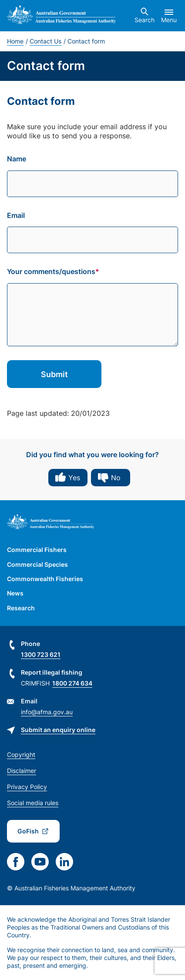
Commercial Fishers (37, 550)
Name (17, 159)
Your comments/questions (51, 271)
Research (21, 608)
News (15, 593)
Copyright (21, 754)
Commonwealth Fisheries (45, 579)
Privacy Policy (27, 787)
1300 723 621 (41, 654)
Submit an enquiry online (58, 730)
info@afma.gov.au (47, 712)
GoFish (28, 831)
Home (15, 41)
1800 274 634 (72, 683)
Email (16, 215)
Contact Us (45, 41)
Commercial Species (37, 564)
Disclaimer (22, 771)
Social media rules (33, 803)
